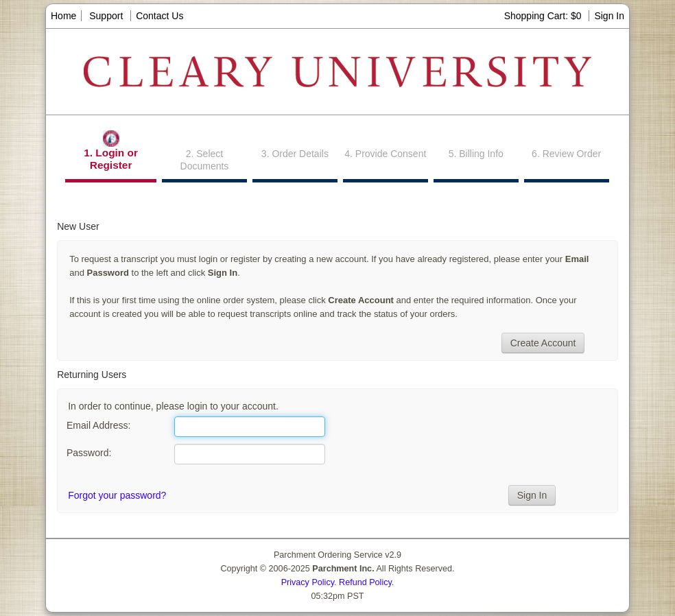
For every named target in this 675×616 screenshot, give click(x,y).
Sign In (609, 16)
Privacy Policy (308, 582)
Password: (89, 453)
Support (106, 16)
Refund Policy (365, 582)
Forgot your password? (117, 495)
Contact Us (159, 16)
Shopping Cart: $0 (544, 16)
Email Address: (98, 425)
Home (63, 16)
